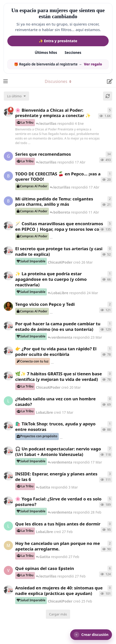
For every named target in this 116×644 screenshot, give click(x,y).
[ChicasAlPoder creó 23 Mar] (8, 351)
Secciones (73, 53)
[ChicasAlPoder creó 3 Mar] (8, 476)
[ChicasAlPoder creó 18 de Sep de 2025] (8, 112)
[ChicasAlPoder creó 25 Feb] (8, 590)
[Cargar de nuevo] (108, 96)
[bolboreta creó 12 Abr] (8, 176)
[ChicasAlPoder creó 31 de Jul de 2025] (8, 226)
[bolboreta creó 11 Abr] (8, 201)
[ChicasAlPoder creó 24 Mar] (8, 276)
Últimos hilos (46, 53)
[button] (91, 635)
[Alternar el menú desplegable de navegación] (58, 81)
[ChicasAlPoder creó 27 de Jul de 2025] (8, 501)
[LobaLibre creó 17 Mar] (8, 401)
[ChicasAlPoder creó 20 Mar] (8, 376)
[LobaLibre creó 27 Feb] (8, 526)
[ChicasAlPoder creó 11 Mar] (8, 426)
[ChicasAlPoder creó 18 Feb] (8, 326)
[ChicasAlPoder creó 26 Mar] (8, 251)
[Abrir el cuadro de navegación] (5, 81)
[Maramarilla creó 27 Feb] (8, 545)
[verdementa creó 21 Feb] (8, 570)
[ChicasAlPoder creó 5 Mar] (8, 451)
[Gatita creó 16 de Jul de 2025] (8, 156)
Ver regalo (93, 64)
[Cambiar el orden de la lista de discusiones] (16, 96)
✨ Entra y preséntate (58, 41)
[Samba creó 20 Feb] (8, 306)
